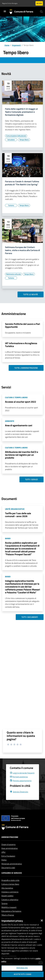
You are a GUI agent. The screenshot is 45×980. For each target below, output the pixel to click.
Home (7, 45)
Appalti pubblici (7, 901)
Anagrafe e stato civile (10, 886)
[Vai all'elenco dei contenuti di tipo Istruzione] (11, 140)
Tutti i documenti (30, 617)
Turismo (4, 909)
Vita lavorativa (7, 894)
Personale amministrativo (12, 870)
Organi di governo (8, 850)
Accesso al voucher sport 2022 (21, 402)
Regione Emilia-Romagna (10, 3)
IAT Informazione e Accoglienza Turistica (21, 345)
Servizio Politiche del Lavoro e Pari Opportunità (22, 325)
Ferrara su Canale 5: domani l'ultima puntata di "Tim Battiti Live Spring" (22, 183)
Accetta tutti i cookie (23, 974)
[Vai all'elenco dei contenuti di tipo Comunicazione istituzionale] (16, 136)
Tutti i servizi (31, 479)
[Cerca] (41, 12)
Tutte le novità (31, 294)
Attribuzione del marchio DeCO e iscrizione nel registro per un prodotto (22, 455)
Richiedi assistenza (19, 783)
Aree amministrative (10, 854)
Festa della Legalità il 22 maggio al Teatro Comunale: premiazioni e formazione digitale (21, 112)
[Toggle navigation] (5, 11)
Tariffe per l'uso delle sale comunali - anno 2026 (18, 515)
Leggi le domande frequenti (22, 779)
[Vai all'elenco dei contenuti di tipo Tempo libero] (24, 140)
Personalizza (22, 968)
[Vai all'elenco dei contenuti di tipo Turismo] (11, 205)
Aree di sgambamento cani (19, 425)
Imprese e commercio (10, 898)
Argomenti (16, 45)
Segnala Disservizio (19, 798)
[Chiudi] (42, 920)
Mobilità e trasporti (9, 913)
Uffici (3, 858)
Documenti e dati (8, 873)
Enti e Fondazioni (8, 862)
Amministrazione (10, 843)
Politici (4, 866)
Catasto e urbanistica (10, 905)
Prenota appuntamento (21, 786)
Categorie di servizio (12, 879)
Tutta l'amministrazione (26, 368)
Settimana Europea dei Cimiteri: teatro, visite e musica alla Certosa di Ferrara (22, 250)
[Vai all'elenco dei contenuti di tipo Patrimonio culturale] (13, 274)
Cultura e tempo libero (10, 890)
